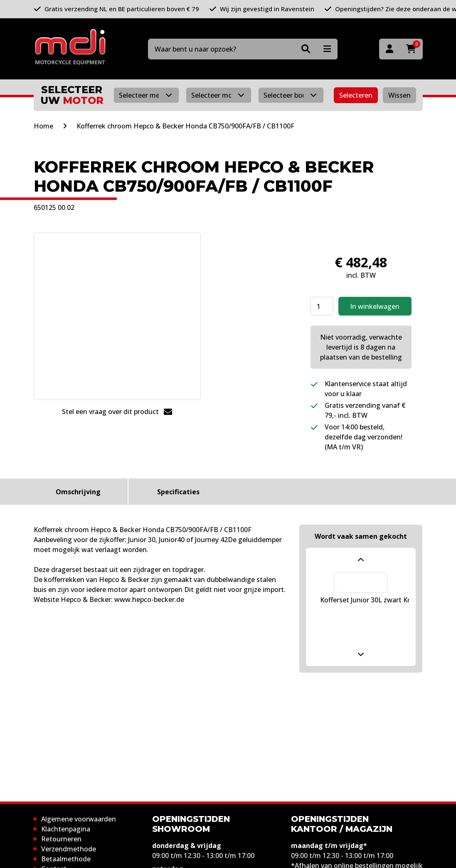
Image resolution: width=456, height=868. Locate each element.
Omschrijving (78, 492)
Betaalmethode (66, 859)
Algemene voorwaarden (79, 819)
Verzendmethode (69, 849)
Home (43, 126)
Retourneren (61, 839)
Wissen (399, 95)
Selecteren (356, 95)
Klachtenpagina (66, 829)
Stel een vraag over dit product (117, 412)
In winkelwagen (375, 306)
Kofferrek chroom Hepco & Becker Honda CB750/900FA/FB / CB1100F (185, 126)
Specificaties (178, 492)
